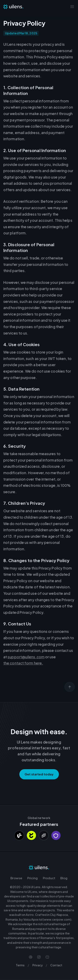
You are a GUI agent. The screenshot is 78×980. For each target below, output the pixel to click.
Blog (64, 878)
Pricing (33, 878)
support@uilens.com (26, 657)
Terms (20, 965)
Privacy (38, 965)
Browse (16, 878)
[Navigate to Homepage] (14, 7)
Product (49, 878)
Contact (56, 965)
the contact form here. (23, 663)
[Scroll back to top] (70, 687)
